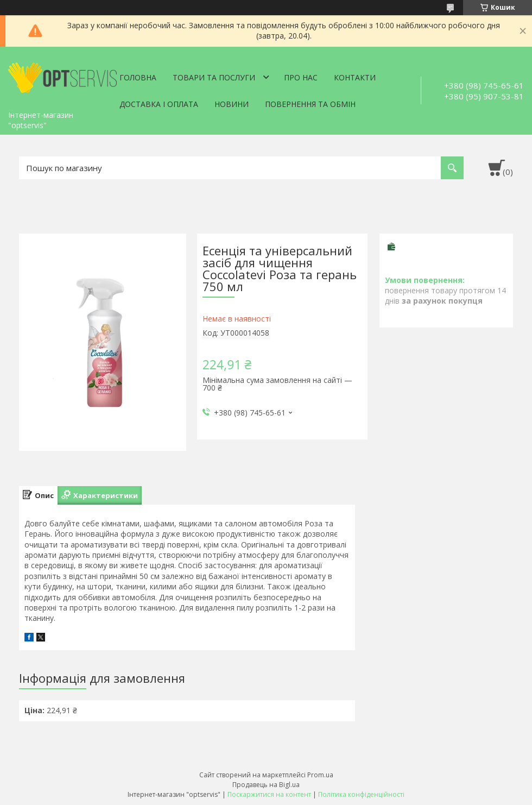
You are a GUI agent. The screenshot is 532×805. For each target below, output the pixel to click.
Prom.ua (320, 775)
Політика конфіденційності (361, 794)
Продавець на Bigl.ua (266, 785)
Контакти (355, 77)
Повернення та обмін (310, 104)
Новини (232, 104)
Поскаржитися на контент (269, 794)
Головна (138, 77)
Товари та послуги (214, 77)
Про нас (301, 77)
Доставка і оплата (159, 104)
